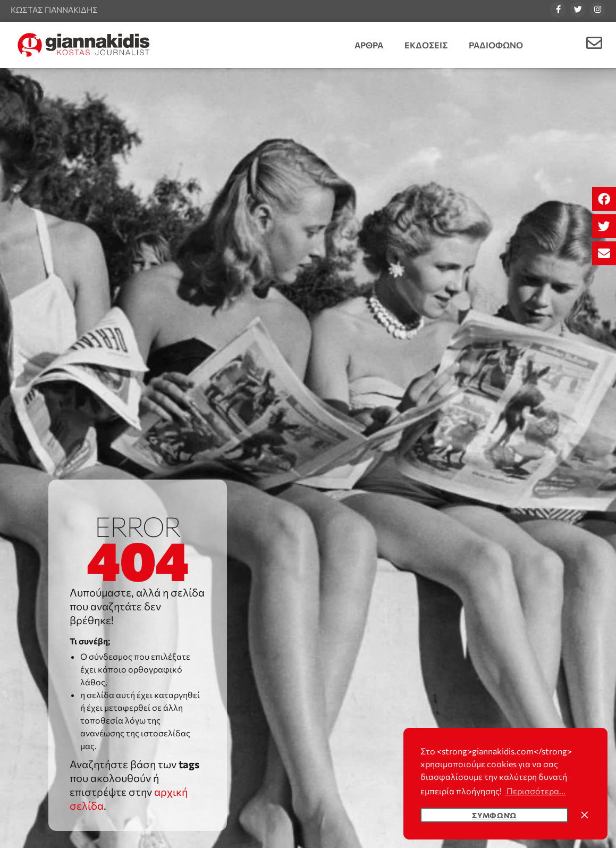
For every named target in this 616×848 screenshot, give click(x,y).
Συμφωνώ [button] (494, 815)
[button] (604, 199)
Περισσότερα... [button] (535, 791)
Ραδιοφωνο (496, 45)
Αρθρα (369, 45)
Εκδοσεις (426, 45)
